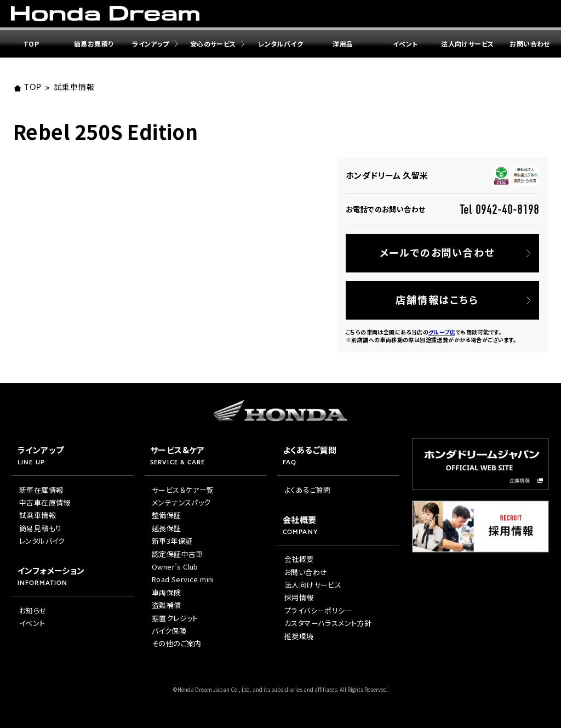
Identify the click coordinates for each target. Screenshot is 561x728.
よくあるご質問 (308, 490)
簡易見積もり (40, 528)
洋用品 (343, 44)
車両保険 (167, 592)
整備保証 (167, 515)
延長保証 (167, 528)
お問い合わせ (306, 572)
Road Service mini (183, 579)
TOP (31, 44)
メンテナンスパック (181, 502)
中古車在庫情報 (45, 502)
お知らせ (33, 610)
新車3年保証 (172, 541)
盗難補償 (167, 605)
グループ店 (442, 332)
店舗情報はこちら (437, 299)
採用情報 (299, 597)
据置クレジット (175, 618)
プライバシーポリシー (318, 610)
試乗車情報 (74, 88)
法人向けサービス (467, 44)
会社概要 (299, 559)
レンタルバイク (280, 44)
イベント (405, 44)
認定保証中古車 (178, 554)
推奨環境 (299, 636)
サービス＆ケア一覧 (183, 490)
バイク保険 (169, 631)
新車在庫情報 (41, 490)
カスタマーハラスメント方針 (328, 623)
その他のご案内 (177, 643)
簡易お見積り (93, 44)
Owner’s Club (175, 567)
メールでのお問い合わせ (437, 252)
